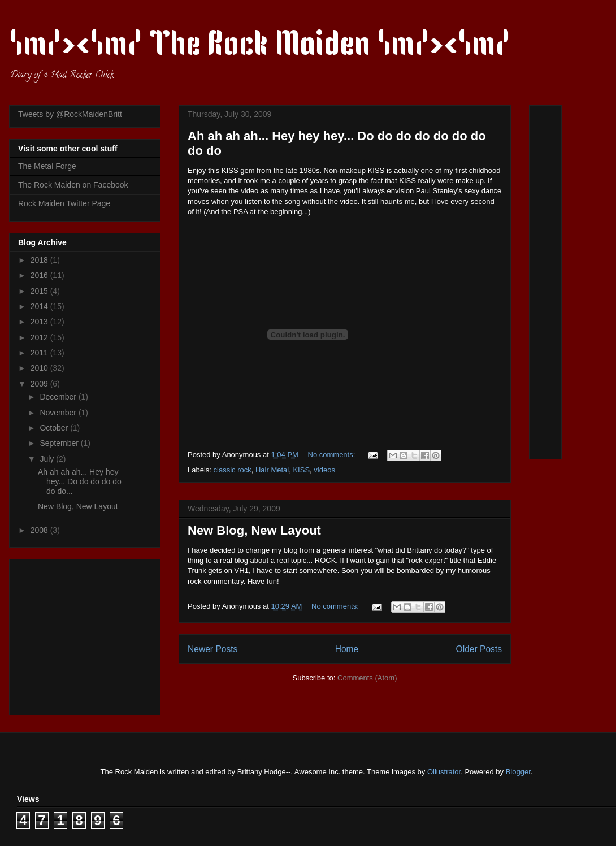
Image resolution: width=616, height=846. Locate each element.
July (48, 459)
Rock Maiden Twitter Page (64, 203)
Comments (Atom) (367, 678)
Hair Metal (272, 470)
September (60, 443)
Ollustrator (444, 772)
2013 (40, 322)
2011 (40, 353)
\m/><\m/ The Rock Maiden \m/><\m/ (260, 46)
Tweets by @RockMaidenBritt (70, 114)
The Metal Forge (47, 166)
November (59, 413)
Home (347, 649)
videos (324, 470)
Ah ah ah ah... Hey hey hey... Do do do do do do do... (80, 481)
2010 (40, 368)
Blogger (518, 772)
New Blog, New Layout (254, 530)
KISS (301, 470)
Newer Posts (212, 649)
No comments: (333, 455)
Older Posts (479, 649)
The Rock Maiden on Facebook (73, 185)
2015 (40, 291)
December (59, 397)
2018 (40, 260)
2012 (40, 337)
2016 (40, 275)
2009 (40, 384)
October (55, 428)
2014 (40, 306)
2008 (40, 530)
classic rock (233, 470)
